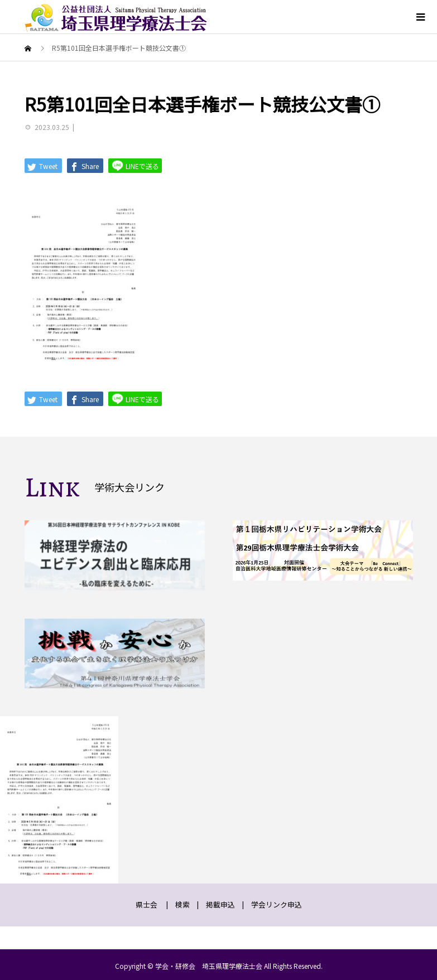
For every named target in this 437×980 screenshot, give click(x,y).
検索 (183, 904)
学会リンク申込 (277, 904)
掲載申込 (220, 904)
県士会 (147, 904)
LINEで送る (135, 165)
